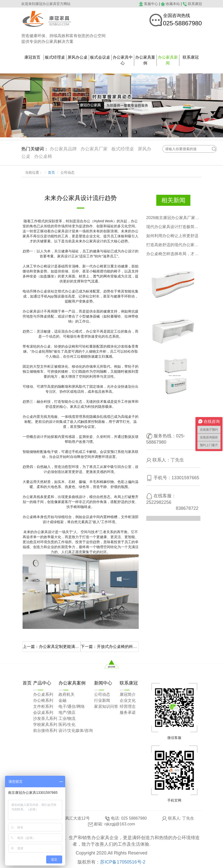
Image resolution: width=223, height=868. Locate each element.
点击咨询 (180, 418)
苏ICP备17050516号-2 (123, 862)
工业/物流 (67, 718)
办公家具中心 (123, 60)
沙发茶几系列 (45, 718)
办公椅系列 (43, 700)
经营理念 (128, 706)
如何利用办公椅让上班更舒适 (172, 236)
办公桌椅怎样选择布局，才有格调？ (173, 254)
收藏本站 (173, 4)
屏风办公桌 (78, 57)
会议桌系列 (43, 712)
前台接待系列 (45, 731)
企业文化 (128, 700)
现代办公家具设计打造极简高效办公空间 (173, 227)
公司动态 (102, 694)
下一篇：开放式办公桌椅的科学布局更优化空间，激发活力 (110, 647)
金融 (62, 700)
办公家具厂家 (94, 149)
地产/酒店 (67, 712)
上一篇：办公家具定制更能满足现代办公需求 (52, 647)
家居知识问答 (106, 706)
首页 (51, 172)
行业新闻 (102, 700)
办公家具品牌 (63, 149)
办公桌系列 (43, 694)
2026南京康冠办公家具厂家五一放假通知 (173, 218)
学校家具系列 (45, 725)
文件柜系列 (43, 706)
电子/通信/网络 (72, 706)
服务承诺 (128, 712)
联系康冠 (195, 4)
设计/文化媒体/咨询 (76, 731)
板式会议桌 (100, 57)
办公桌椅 (43, 156)
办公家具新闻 (168, 60)
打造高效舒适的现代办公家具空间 (173, 245)
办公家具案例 (145, 60)
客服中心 (151, 4)
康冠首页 (32, 57)
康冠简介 (128, 694)
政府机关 (66, 694)
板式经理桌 (55, 57)
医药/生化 (67, 725)
